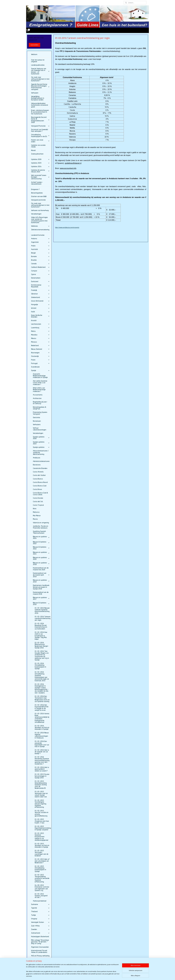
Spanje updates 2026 (41, 438)
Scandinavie (35, 367)
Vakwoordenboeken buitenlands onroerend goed (40, 105)
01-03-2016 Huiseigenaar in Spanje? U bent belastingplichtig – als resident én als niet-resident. (42, 689)
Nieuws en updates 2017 (41, 598)
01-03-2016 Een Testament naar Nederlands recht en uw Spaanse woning (42, 699)
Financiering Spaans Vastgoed (40, 413)
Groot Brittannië (40, 301)
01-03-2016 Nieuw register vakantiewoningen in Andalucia (42, 735)
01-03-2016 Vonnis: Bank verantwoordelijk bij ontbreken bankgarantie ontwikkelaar (42, 718)
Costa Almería (38, 472)
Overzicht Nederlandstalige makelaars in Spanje (40, 376)
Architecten (37, 398)
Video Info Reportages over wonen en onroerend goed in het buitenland (39, 220)
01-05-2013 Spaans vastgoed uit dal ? (41, 896)
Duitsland (40, 282)
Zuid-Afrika (40, 926)
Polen (40, 360)
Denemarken (36, 278)
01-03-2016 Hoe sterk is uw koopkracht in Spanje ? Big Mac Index (41, 636)
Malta (40, 331)
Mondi (33, 150)
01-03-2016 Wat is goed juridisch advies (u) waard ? (42, 769)
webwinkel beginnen (95, 976)
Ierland (40, 308)
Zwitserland (40, 933)
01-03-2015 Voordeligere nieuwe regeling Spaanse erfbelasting (40, 804)
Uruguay (40, 919)
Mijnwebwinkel (115, 976)
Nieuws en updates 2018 (41, 564)
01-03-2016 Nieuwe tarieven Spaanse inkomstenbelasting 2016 (42, 611)
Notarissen (37, 421)
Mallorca (36, 512)
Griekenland (40, 297)
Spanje (40, 370)
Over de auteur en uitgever (38, 61)
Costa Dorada (38, 498)
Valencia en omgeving (41, 523)
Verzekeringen (36, 214)
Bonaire (40, 257)
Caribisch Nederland (40, 267)
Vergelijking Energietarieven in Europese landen (38, 98)
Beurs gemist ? (37, 959)
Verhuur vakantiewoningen (40, 429)
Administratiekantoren (41, 461)
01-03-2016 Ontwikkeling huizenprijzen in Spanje (40, 666)
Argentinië (40, 242)
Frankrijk (40, 290)
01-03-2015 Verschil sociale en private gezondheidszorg (42, 813)
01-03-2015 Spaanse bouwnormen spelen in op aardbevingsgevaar (42, 837)
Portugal (40, 363)
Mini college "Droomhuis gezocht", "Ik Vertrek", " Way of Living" (40, 942)
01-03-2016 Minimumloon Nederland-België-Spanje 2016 (42, 645)
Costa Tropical (38, 505)
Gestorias (36, 418)
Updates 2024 (40, 167)
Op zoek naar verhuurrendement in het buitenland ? (40, 79)
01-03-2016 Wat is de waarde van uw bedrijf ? (42, 752)
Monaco (40, 342)
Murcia (35, 519)
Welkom (34, 54)
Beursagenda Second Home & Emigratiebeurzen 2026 (40, 120)
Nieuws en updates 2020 (41, 558)
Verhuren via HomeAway (40, 210)
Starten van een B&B (39, 197)
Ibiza (35, 509)
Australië (40, 249)
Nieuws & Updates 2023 (41, 543)
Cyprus (40, 274)
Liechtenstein (40, 324)
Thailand (40, 912)
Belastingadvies (37, 193)
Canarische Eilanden (40, 468)
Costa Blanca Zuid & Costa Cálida (40, 494)
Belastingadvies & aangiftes (40, 408)
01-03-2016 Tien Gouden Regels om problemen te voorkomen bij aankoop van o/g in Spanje (42, 656)
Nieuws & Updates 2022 (41, 548)
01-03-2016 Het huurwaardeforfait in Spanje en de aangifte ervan (42, 708)
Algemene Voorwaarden (40, 947)
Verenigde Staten (40, 922)
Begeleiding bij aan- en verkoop (40, 403)
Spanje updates (41, 447)
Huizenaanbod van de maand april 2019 (41, 575)
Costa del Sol (38, 502)
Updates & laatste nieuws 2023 (40, 171)
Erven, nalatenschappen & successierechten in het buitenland (40, 112)
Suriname (40, 904)
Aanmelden (34, 45)
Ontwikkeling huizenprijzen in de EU (40, 136)
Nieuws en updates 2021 (41, 553)
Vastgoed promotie (38, 200)
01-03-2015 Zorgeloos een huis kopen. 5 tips (42, 821)
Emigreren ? (35, 189)
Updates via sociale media (38, 146)
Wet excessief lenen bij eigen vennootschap (40, 177)
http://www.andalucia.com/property (67, 227)
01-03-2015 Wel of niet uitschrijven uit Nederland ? (42, 861)
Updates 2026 (40, 159)
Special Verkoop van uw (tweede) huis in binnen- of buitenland (40, 71)
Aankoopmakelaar (40, 901)
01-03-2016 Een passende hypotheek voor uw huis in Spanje (42, 744)
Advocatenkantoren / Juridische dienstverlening (41, 453)
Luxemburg (40, 328)
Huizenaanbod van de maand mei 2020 (41, 569)
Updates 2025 (40, 163)
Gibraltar (40, 294)
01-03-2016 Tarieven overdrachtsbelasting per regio (43, 618)
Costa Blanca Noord (40, 482)
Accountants (38, 395)
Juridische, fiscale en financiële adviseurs (41, 527)
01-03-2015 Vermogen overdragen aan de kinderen (42, 853)
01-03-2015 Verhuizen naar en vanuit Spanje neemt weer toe (41, 794)
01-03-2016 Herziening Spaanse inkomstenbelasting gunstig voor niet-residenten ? (42, 760)
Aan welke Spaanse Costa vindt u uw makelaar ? (40, 383)
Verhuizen (35, 93)
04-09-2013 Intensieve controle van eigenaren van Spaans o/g (42, 888)
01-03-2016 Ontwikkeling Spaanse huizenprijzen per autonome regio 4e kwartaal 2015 (42, 676)
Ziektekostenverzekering (40, 230)
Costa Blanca (38, 479)
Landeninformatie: (38, 235)
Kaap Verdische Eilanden (40, 316)
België (40, 253)
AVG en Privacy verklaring (40, 956)
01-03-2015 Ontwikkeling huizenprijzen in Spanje (40, 869)
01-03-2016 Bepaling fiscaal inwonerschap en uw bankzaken (41, 626)
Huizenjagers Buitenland (40, 937)
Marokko (40, 335)
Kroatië (34, 321)
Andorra (40, 239)
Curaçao (40, 271)
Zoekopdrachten (37, 154)
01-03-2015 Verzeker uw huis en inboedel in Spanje (42, 845)
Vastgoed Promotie (40, 126)
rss (87, 976)
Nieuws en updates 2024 (41, 537)
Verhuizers (37, 425)
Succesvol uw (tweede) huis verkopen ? (40, 130)
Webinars (40, 226)
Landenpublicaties (38, 65)
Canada (40, 264)
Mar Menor (37, 516)
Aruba (40, 246)
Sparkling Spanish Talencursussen (39, 532)
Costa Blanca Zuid (40, 486)
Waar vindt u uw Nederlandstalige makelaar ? (39, 390)
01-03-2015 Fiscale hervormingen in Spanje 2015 (42, 776)
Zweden (40, 929)
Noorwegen (40, 353)
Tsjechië (40, 908)
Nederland (40, 346)
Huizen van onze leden (40, 141)
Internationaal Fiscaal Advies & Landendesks (39, 951)
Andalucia (36, 458)
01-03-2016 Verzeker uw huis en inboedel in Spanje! (42, 728)
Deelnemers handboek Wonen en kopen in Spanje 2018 (41, 587)
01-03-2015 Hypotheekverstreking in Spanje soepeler (43, 828)
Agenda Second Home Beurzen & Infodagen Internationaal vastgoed (40, 87)
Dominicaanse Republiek (40, 286)
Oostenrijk (40, 356)
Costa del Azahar (39, 475)
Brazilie (40, 260)
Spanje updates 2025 (41, 443)
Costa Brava (37, 489)
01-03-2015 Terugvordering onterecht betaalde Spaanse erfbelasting (42, 878)
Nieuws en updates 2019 (41, 581)
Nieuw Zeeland (40, 349)
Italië (40, 312)
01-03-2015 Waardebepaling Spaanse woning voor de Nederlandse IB (41, 785)
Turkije (40, 915)
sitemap (82, 976)
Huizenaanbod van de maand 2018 (41, 593)
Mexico (40, 338)
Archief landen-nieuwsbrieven (37, 183)
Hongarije (40, 305)
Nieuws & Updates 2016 (41, 604)
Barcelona (37, 465)
